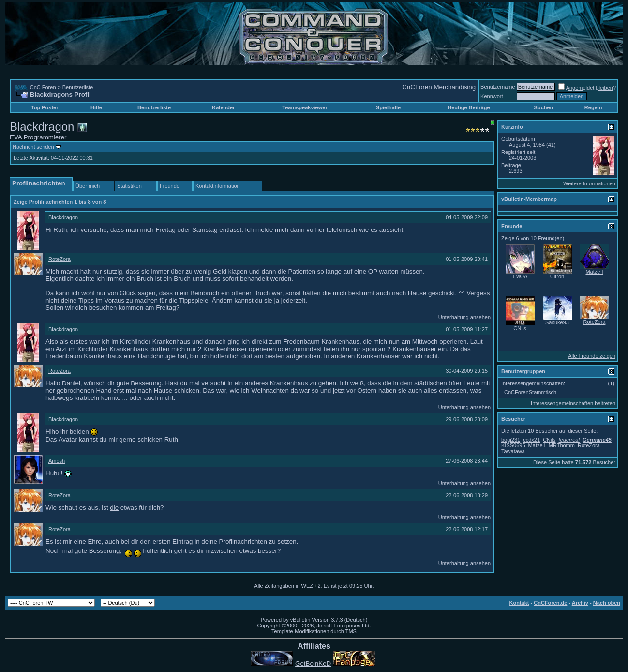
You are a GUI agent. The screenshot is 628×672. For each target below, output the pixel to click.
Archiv (580, 603)
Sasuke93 (557, 322)
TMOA (520, 276)
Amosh (57, 461)
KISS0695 (513, 445)
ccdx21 (531, 440)
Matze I (594, 272)
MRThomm (562, 445)
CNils (520, 328)
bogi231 (511, 440)
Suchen (544, 107)
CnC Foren (43, 87)
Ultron (557, 276)
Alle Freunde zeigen (592, 356)
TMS (351, 631)
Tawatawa (513, 451)
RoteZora (60, 259)
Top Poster (45, 107)
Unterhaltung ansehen (464, 317)
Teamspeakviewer (305, 107)
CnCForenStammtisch (530, 392)
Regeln (593, 107)
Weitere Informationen (589, 183)
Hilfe (96, 107)
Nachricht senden (33, 147)
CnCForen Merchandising (439, 87)
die (114, 508)
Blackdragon (63, 217)
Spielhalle (388, 107)
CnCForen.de (550, 603)
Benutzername (498, 87)
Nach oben (607, 603)
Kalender (223, 107)
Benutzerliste (78, 87)
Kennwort (492, 96)
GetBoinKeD (313, 664)
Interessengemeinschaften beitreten (573, 403)
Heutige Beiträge (469, 107)
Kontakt (519, 603)
